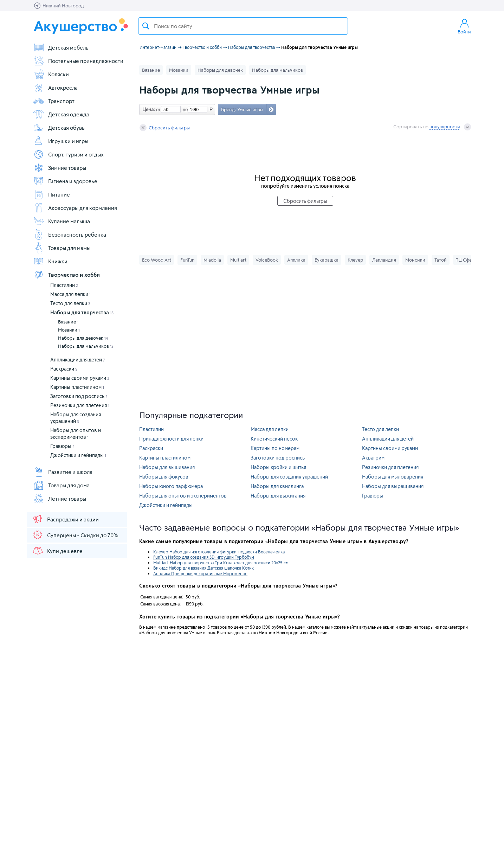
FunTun (187, 260)
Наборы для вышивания (167, 467)
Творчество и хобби (66, 275)
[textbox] (243, 26)
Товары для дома (61, 485)
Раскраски (64, 369)
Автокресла (55, 88)
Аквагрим (373, 458)
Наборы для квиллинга (277, 486)
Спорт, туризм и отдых (68, 154)
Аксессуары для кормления (75, 208)
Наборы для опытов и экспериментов (183, 496)
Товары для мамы (62, 248)
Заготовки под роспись (79, 396)
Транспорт (54, 101)
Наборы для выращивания (393, 486)
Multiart (238, 260)
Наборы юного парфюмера (171, 486)
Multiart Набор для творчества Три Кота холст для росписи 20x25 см (221, 563)
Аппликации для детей (78, 360)
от (157, 109)
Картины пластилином (77, 387)
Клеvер (355, 260)
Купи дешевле (57, 551)
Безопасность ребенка (70, 235)
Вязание (68, 322)
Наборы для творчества (82, 312)
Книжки (50, 261)
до (184, 109)
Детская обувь (59, 128)
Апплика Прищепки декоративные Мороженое (200, 573)
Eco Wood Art (157, 260)
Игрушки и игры (61, 141)
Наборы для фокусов (164, 477)
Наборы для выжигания (278, 496)
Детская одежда (61, 114)
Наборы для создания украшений (289, 477)
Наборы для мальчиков (86, 346)
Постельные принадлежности (78, 61)
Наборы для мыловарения (393, 477)
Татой (441, 260)
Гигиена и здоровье (65, 181)
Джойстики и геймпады (78, 455)
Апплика (296, 260)
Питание (51, 194)
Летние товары (60, 499)
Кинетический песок (274, 439)
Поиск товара (146, 26)
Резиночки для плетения (80, 405)
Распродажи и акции (65, 519)
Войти (464, 26)
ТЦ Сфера (466, 260)
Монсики (415, 260)
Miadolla (212, 260)
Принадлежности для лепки (171, 439)
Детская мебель (61, 47)
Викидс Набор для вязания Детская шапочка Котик (203, 568)
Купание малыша (62, 221)
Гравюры (62, 446)
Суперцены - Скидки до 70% (75, 535)
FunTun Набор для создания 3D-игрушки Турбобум (204, 557)
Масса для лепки (70, 294)
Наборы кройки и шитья (278, 467)
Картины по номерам (275, 448)
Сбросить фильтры (165, 128)
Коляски (51, 74)
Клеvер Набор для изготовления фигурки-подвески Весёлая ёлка (219, 552)
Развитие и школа (63, 472)
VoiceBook (267, 260)
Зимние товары (60, 168)
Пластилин (64, 285)
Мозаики (69, 330)
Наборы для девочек (83, 338)
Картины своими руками (80, 378)
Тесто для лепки (70, 303)
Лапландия (384, 260)
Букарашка (327, 260)
